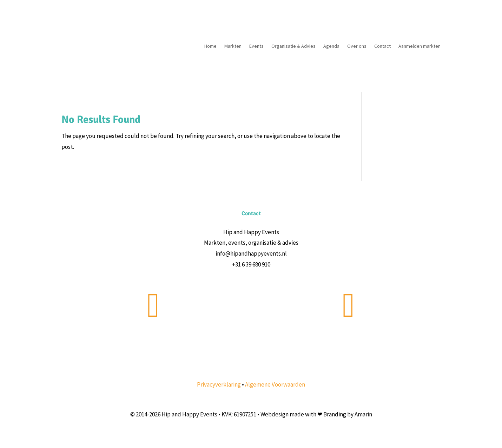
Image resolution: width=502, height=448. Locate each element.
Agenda (331, 46)
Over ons (357, 46)
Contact (382, 46)
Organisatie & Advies (293, 46)
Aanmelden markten (420, 46)
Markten (233, 46)
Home (210, 46)
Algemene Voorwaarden (275, 384)
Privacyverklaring (219, 384)
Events (256, 46)
